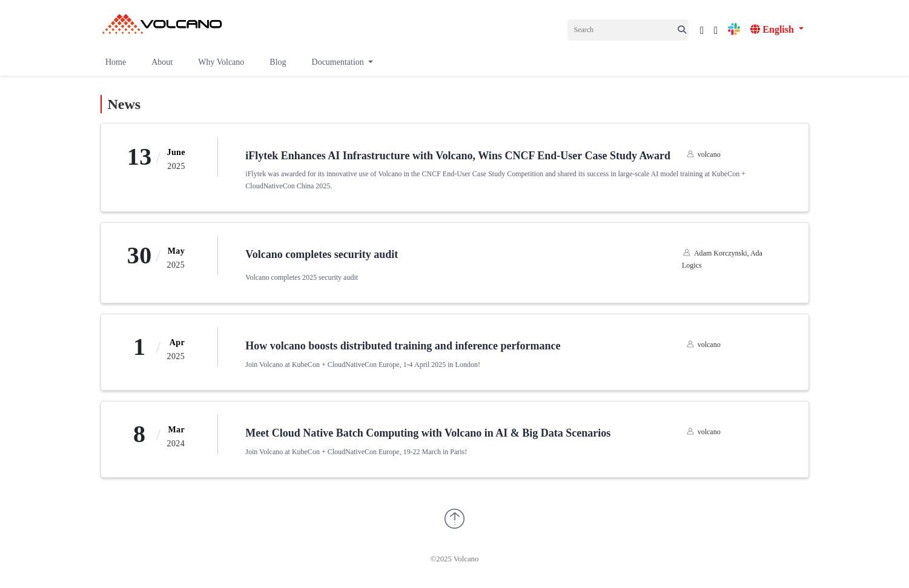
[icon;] (683, 31)
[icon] (702, 29)
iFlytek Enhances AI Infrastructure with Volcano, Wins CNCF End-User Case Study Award (458, 156)
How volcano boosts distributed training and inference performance (403, 346)
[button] (342, 59)
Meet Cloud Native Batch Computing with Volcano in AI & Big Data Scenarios (428, 433)
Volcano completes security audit (322, 254)
